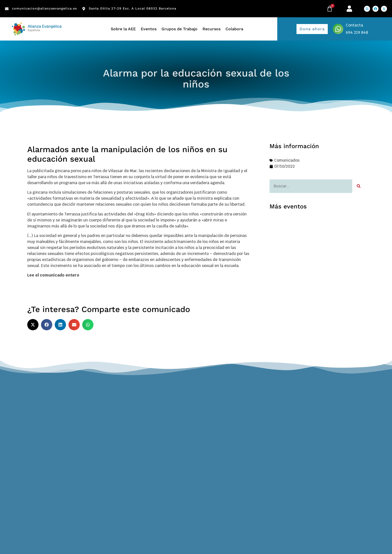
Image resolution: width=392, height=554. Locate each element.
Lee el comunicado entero (53, 275)
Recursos (211, 29)
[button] (33, 325)
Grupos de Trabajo (179, 29)
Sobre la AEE (123, 29)
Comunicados (287, 160)
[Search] (358, 186)
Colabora (234, 29)
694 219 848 (357, 32)
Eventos (149, 29)
